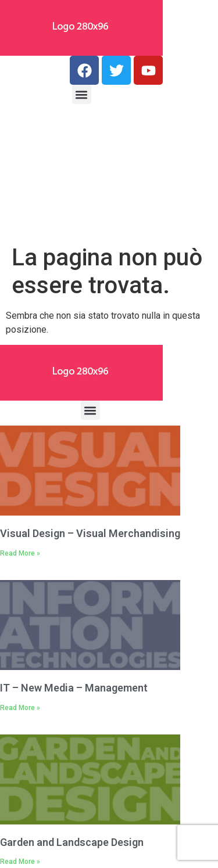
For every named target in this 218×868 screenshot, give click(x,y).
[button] (82, 94)
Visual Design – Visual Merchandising (90, 533)
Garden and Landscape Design (72, 842)
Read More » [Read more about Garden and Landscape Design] (20, 862)
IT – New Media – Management (74, 688)
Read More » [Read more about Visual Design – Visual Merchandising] (20, 553)
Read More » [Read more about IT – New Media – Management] (20, 708)
